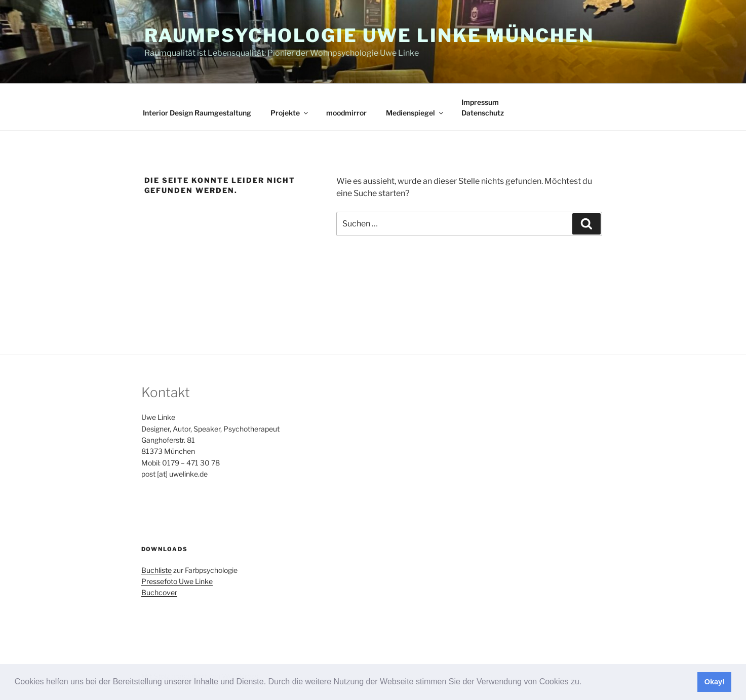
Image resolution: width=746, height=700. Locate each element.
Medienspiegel (415, 113)
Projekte (290, 113)
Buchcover (159, 592)
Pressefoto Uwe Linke (177, 581)
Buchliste (156, 570)
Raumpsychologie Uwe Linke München (369, 35)
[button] (585, 683)
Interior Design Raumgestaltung (197, 113)
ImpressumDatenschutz (483, 107)
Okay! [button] (715, 682)
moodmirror (346, 113)
